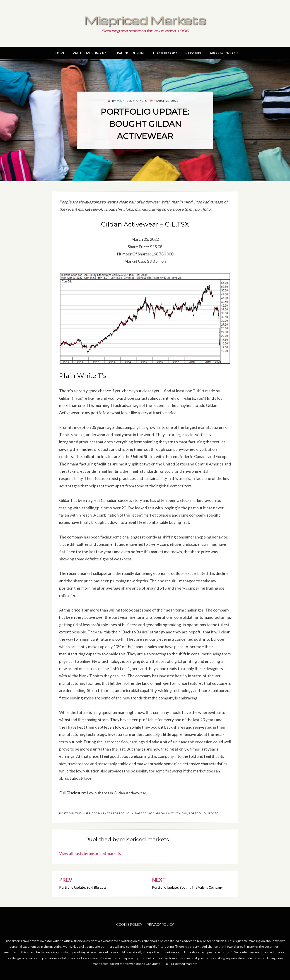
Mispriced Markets (145, 20)
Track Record (165, 53)
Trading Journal (130, 53)
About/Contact (224, 53)
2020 (151, 813)
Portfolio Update (203, 813)
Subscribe (193, 53)
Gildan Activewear (172, 813)
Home (60, 53)
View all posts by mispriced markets (90, 853)
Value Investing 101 (90, 53)
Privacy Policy (160, 924)
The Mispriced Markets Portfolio (103, 813)
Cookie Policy (129, 924)
